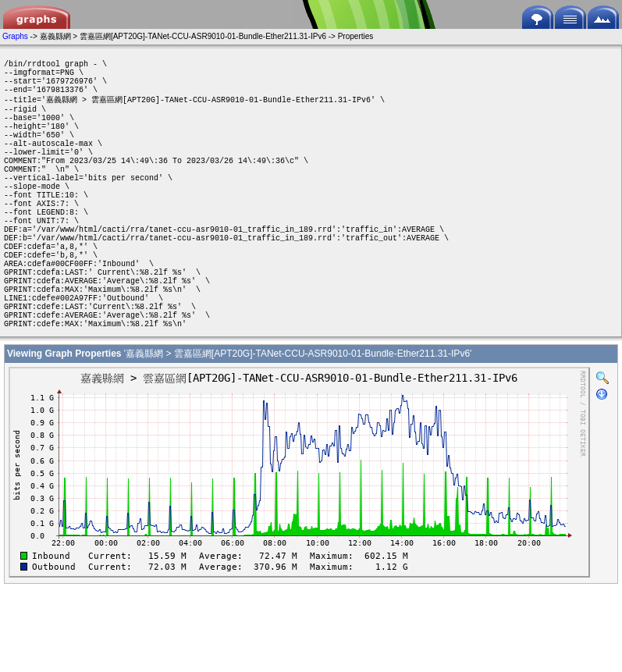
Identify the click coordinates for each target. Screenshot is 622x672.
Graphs (15, 36)
